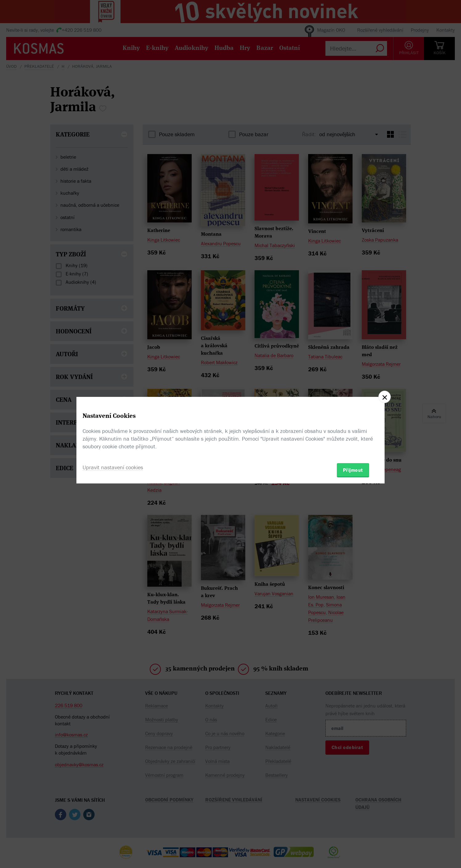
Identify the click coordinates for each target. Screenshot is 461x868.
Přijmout (353, 470)
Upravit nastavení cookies (113, 467)
